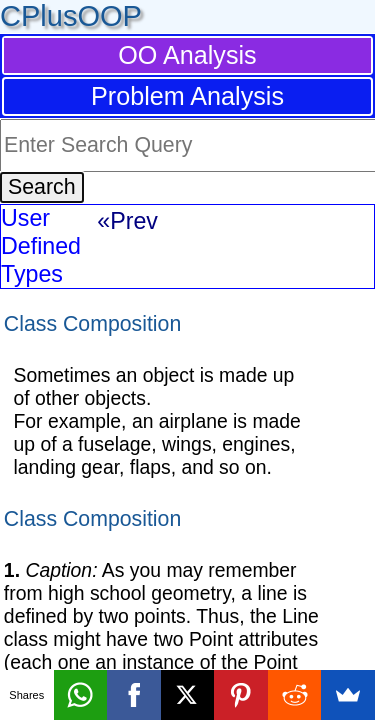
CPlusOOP (71, 16)
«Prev (127, 221)
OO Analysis (187, 55)
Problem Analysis (187, 96)
